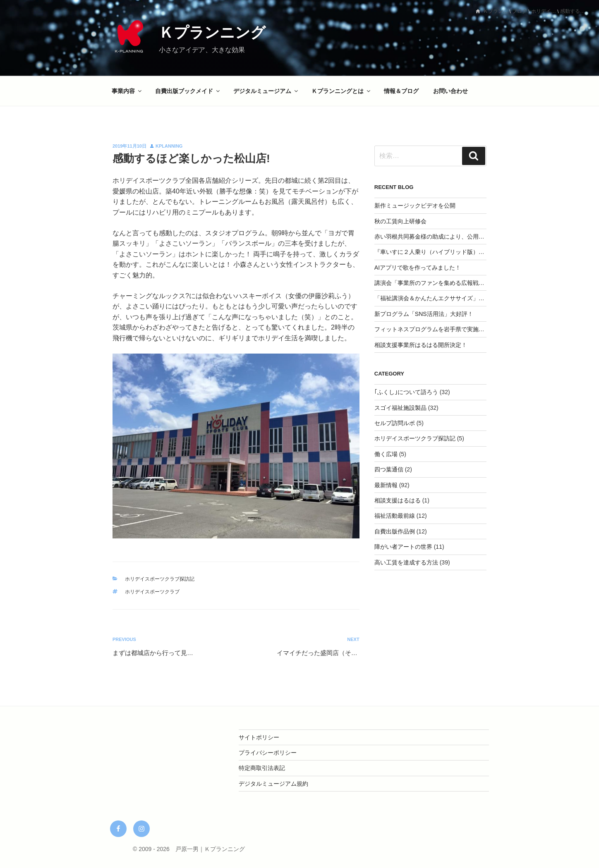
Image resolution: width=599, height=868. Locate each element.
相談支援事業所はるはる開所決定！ (421, 345)
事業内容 (127, 91)
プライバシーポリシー (268, 753)
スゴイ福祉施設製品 (400, 408)
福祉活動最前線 (395, 516)
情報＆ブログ (401, 91)
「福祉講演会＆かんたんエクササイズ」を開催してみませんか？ (458, 298)
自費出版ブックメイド (188, 91)
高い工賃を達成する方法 (406, 562)
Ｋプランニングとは (341, 91)
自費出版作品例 (395, 531)
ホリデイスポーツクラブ (152, 592)
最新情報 (386, 485)
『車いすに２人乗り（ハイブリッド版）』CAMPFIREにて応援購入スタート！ (476, 252)
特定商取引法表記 (262, 768)
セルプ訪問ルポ (395, 423)
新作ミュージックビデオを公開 (415, 206)
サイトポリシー (259, 737)
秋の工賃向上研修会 (400, 221)
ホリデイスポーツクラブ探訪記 (160, 579)
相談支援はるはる (398, 500)
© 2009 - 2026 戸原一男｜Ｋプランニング (189, 849)
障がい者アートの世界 (403, 547)
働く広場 (386, 454)
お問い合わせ (450, 91)
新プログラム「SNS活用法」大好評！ (424, 314)
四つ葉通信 (389, 469)
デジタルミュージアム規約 (273, 784)
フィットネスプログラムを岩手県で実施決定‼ (434, 329)
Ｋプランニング (212, 32)
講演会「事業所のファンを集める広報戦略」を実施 (441, 283)
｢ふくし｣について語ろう (406, 392)
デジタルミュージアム (266, 91)
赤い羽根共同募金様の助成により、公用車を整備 (438, 237)
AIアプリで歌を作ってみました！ (418, 268)
